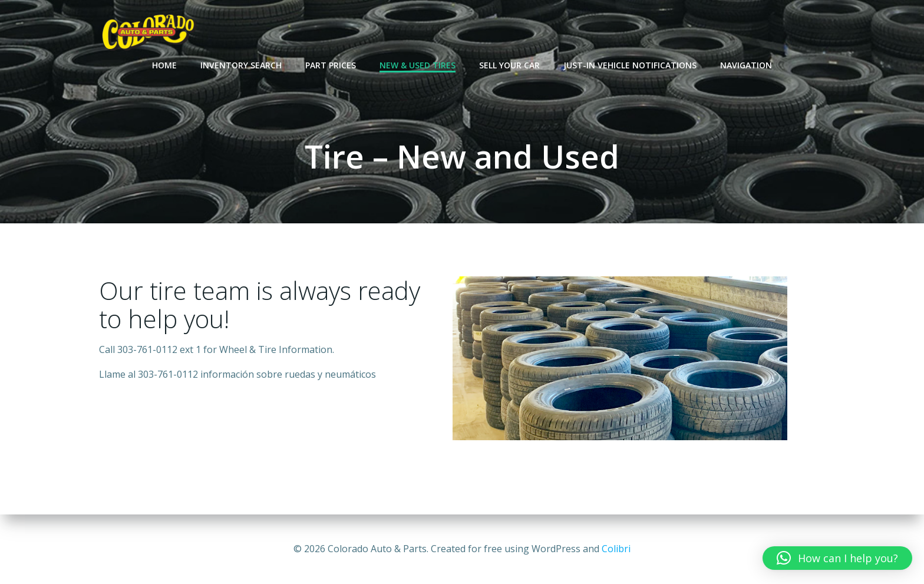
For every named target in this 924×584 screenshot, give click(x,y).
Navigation (746, 65)
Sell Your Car (509, 65)
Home (164, 65)
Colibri (616, 549)
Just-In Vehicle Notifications (630, 65)
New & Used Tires (418, 65)
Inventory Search (241, 65)
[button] (837, 558)
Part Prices (331, 65)
